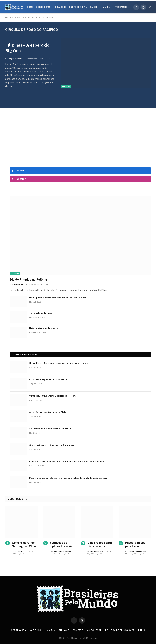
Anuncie (64, 630)
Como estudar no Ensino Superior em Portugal (53, 396)
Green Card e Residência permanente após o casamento (59, 363)
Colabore (61, 7)
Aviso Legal (94, 630)
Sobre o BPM (43, 7)
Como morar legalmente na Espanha (48, 379)
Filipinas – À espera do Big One (27, 48)
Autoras (36, 630)
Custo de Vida (77, 7)
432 (22, 554)
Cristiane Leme (97, 551)
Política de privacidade (120, 630)
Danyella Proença (16, 59)
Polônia (15, 274)
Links (142, 630)
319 (143, 554)
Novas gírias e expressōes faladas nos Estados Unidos (58, 298)
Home (30, 7)
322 (100, 554)
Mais (105, 7)
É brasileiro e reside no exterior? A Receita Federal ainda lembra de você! (67, 462)
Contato (78, 630)
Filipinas (66, 87)
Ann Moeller (18, 284)
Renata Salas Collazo (62, 551)
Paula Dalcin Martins (137, 551)
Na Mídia (50, 630)
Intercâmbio (120, 7)
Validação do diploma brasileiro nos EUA (50, 429)
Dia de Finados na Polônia (28, 280)
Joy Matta (19, 551)
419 (67, 554)
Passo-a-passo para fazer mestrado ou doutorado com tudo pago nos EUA (68, 478)
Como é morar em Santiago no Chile (48, 412)
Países (94, 7)
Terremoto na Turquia (41, 313)
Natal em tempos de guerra (43, 328)
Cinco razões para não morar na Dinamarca (52, 445)
